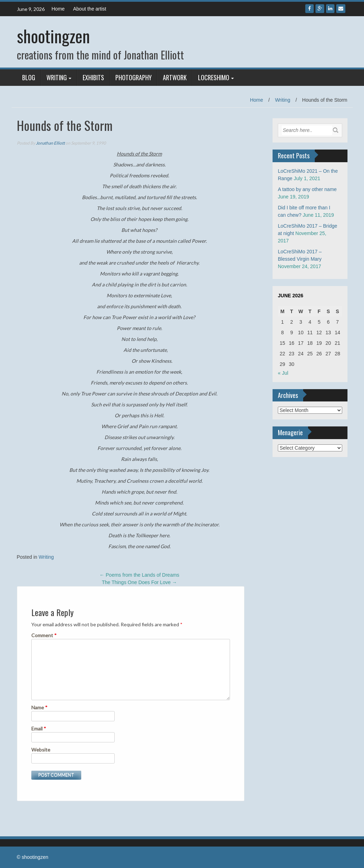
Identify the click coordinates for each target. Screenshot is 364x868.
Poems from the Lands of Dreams (139, 575)
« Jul (283, 373)
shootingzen (53, 36)
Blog (29, 77)
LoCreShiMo (214, 77)
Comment (44, 635)
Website (41, 750)
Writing (57, 77)
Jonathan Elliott (50, 143)
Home (58, 9)
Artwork (175, 77)
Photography (133, 77)
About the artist (90, 9)
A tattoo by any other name (307, 189)
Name (39, 707)
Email (39, 728)
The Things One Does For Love (139, 582)
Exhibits (93, 77)
